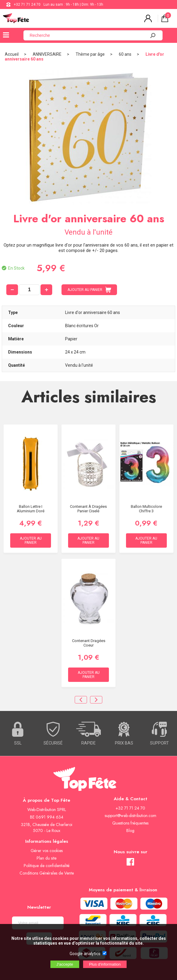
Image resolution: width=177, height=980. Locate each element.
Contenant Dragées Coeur (89, 643)
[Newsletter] (38, 923)
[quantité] (29, 290)
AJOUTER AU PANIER (89, 290)
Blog (130, 830)
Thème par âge (90, 54)
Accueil (12, 54)
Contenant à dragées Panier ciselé (88, 509)
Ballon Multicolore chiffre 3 (146, 509)
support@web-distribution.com (130, 816)
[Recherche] (88, 35)
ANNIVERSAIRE (47, 54)
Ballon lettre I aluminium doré (31, 509)
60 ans (125, 54)
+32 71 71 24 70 (27, 4)
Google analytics (85, 954)
